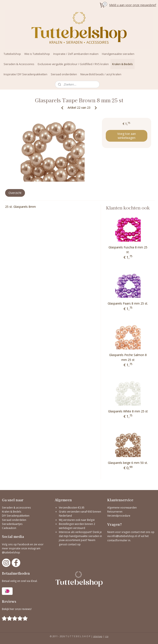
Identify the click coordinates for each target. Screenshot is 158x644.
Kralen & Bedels (122, 64)
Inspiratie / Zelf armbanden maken (76, 54)
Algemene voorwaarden (122, 508)
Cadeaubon (9, 528)
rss (107, 636)
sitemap (98, 636)
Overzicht (15, 193)
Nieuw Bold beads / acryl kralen (101, 74)
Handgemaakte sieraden (118, 54)
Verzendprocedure (119, 516)
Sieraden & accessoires (16, 508)
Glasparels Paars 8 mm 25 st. (128, 303)
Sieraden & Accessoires (19, 64)
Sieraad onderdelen (64, 74)
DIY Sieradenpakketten (16, 516)
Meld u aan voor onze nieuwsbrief (133, 5)
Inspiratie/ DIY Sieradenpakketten (25, 74)
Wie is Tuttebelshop (37, 54)
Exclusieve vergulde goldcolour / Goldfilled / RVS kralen (73, 64)
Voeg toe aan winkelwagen (127, 136)
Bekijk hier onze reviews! (17, 609)
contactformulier (118, 540)
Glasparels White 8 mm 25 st (128, 411)
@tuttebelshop (11, 552)
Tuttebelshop (12, 54)
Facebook (23, 544)
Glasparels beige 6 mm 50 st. (128, 463)
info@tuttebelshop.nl (124, 536)
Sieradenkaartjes (12, 524)
